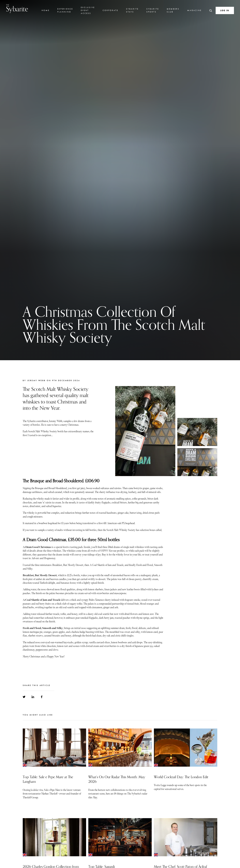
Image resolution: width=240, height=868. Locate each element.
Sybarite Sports (153, 10)
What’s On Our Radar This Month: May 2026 (117, 779)
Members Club (173, 10)
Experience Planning (65, 10)
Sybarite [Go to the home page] (17, 9)
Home (46, 10)
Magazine (194, 10)
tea (151, 646)
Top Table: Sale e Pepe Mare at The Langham (48, 779)
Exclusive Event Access (88, 10)
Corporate (110, 10)
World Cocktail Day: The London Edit (181, 777)
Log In (225, 10)
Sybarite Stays (132, 10)
